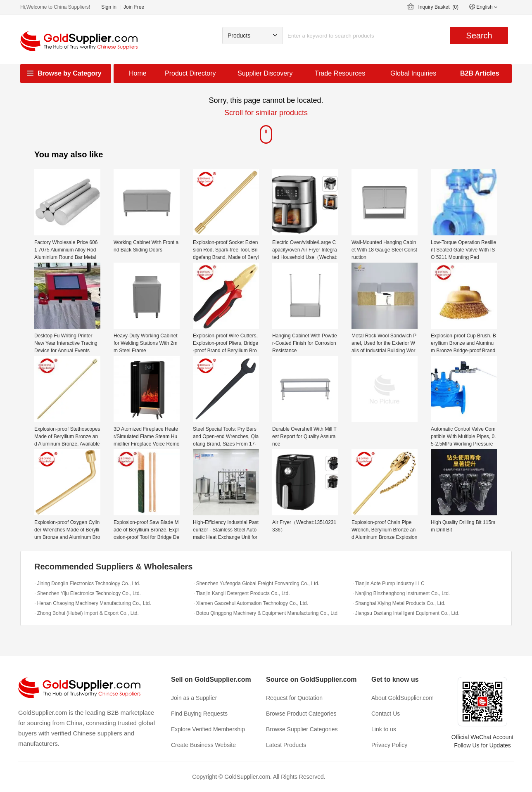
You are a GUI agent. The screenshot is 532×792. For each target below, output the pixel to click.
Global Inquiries (413, 73)
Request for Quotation (294, 698)
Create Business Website (203, 745)
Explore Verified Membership (208, 729)
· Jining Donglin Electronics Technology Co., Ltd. (87, 583)
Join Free (134, 7)
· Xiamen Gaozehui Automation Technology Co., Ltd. (251, 603)
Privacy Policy (389, 745)
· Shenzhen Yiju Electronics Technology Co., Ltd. (88, 593)
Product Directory (190, 73)
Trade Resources (340, 73)
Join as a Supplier (194, 698)
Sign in (109, 7)
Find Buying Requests (199, 714)
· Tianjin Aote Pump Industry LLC (388, 583)
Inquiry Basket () (438, 7)
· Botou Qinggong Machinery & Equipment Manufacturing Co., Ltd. (266, 613)
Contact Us (386, 714)
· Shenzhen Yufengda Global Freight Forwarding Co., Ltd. (256, 583)
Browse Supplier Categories (302, 729)
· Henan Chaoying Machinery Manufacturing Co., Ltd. (93, 603)
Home (138, 73)
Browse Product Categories (301, 714)
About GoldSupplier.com (403, 698)
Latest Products (286, 745)
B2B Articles (480, 73)
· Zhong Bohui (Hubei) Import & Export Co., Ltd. (87, 613)
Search (479, 36)
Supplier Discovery (265, 73)
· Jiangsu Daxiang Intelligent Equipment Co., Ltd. (406, 613)
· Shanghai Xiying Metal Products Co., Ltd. (399, 603)
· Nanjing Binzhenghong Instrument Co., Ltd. (401, 593)
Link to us (384, 729)
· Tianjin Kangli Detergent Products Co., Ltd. (241, 593)
